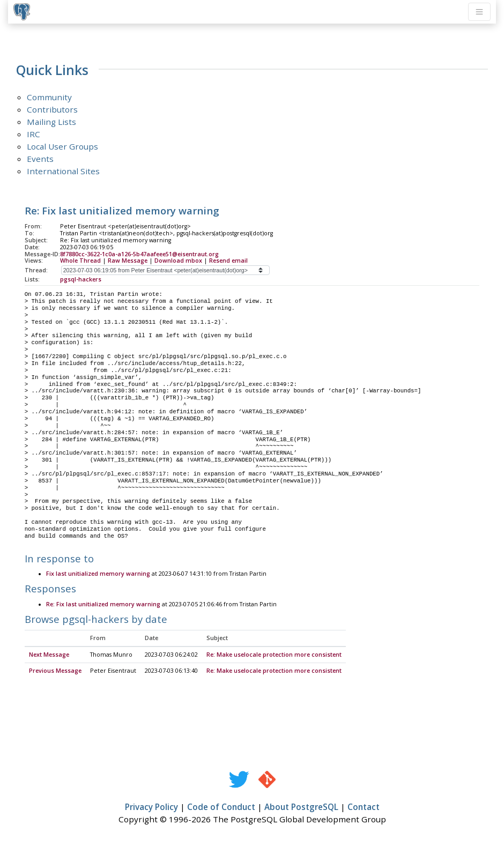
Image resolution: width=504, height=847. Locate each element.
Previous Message (55, 671)
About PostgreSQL (301, 807)
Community (49, 97)
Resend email (228, 261)
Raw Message (128, 261)
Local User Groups (62, 146)
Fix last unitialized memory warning (98, 574)
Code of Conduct (221, 807)
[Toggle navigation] (479, 12)
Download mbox (178, 261)
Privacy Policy (151, 807)
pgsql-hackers (81, 279)
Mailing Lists (51, 122)
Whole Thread (80, 261)
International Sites (63, 171)
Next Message (49, 655)
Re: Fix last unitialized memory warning (103, 605)
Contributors (52, 109)
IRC (34, 134)
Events (40, 159)
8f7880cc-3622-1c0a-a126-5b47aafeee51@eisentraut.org (139, 254)
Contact (364, 807)
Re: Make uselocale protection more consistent (274, 655)
